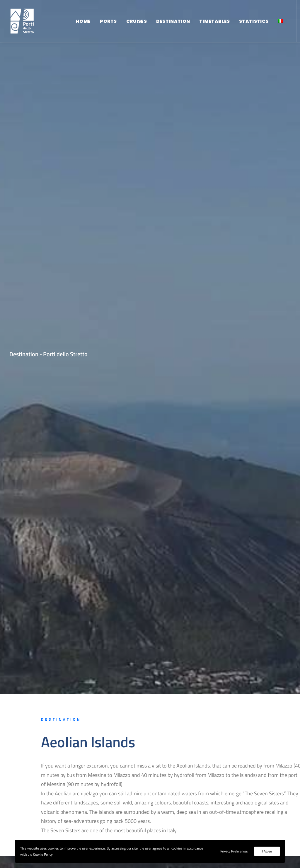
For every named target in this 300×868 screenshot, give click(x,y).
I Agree (267, 851)
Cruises (137, 21)
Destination (173, 21)
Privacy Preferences (234, 851)
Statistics (254, 21)
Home (83, 21)
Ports (108, 21)
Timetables (214, 21)
